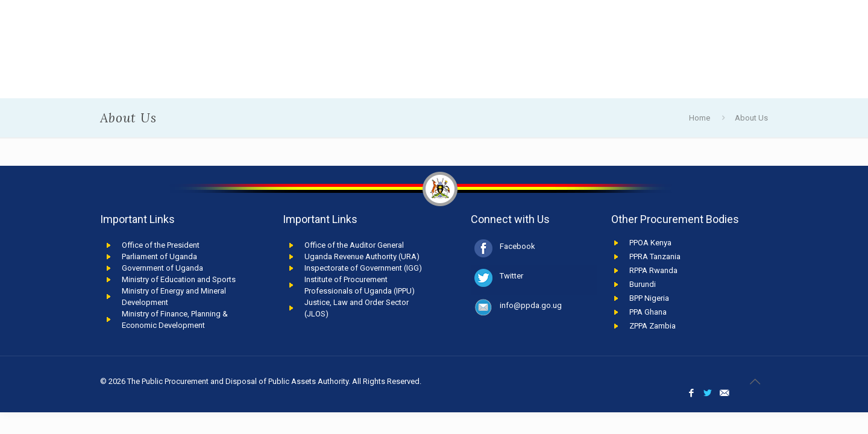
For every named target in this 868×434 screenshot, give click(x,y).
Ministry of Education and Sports (179, 279)
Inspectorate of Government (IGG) (363, 268)
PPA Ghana (648, 312)
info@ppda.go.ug (531, 305)
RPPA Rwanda (653, 270)
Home (700, 118)
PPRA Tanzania (655, 256)
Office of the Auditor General (354, 245)
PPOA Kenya (650, 243)
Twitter (511, 276)
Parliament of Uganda (159, 256)
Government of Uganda (162, 268)
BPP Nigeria (649, 298)
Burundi (643, 284)
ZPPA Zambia (653, 326)
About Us (751, 118)
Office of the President (161, 245)
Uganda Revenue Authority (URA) (362, 256)
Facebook (517, 246)
